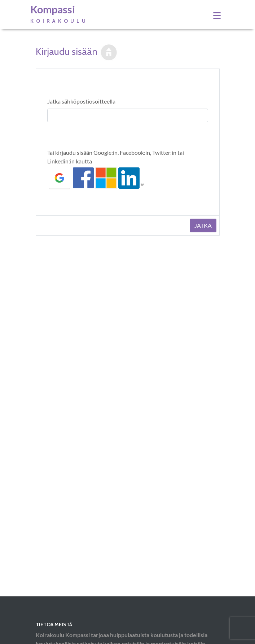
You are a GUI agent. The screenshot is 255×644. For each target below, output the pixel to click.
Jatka (203, 225)
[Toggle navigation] (217, 16)
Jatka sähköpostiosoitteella (81, 101)
